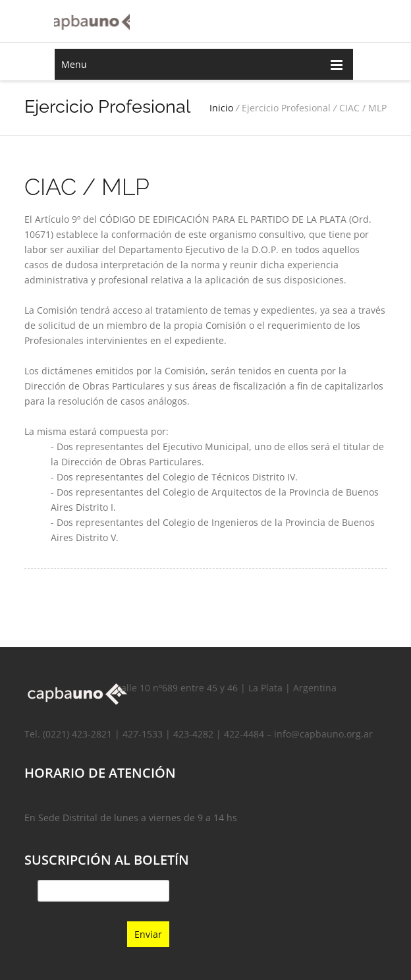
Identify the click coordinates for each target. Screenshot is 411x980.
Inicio (221, 108)
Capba (92, 20)
